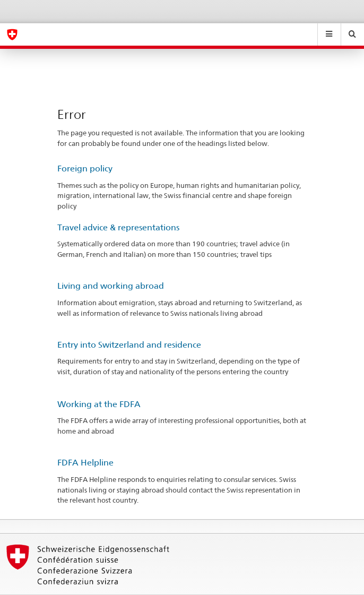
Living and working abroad (111, 286)
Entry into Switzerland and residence (129, 345)
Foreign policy (85, 169)
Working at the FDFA (99, 404)
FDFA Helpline (85, 463)
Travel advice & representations (118, 227)
